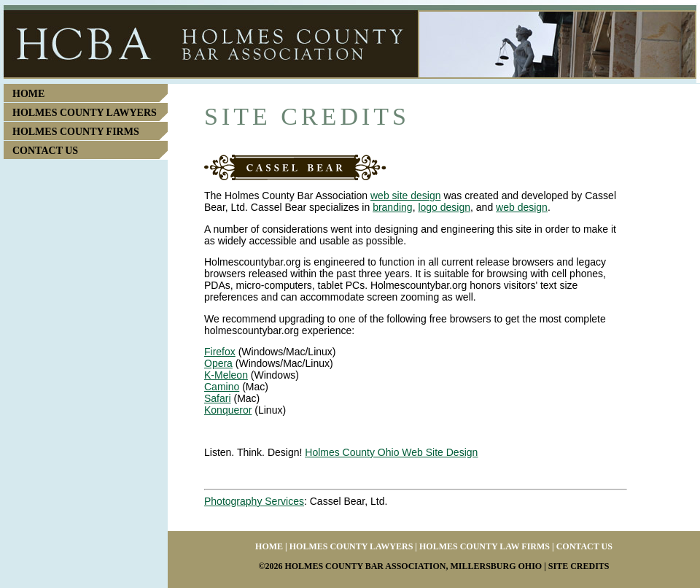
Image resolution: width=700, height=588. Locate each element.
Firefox (220, 352)
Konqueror (228, 410)
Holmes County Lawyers (85, 113)
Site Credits (579, 566)
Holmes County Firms (76, 132)
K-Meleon (226, 375)
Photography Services (254, 501)
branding (393, 207)
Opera (218, 363)
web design (522, 207)
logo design (444, 207)
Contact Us (45, 151)
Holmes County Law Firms (485, 546)
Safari (218, 398)
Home (28, 94)
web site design (406, 196)
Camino (222, 387)
